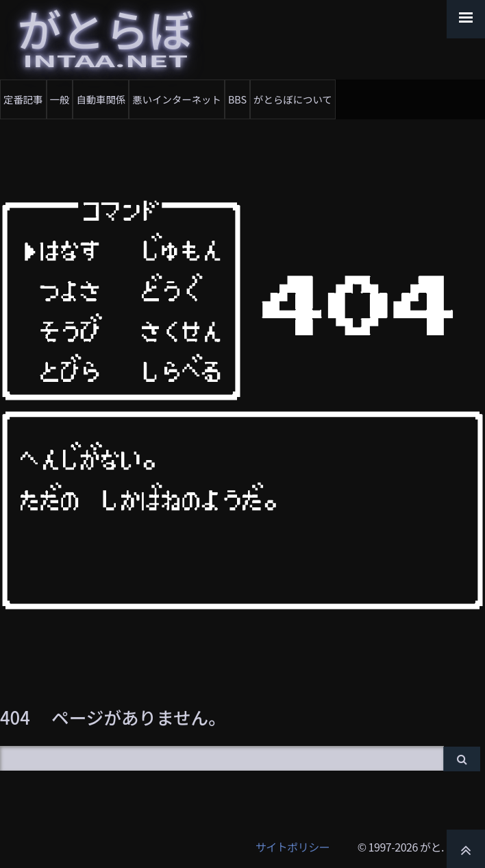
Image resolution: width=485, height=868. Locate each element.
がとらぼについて (293, 99)
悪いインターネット (177, 99)
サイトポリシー (293, 847)
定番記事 (23, 99)
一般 (60, 99)
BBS (237, 99)
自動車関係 (101, 99)
